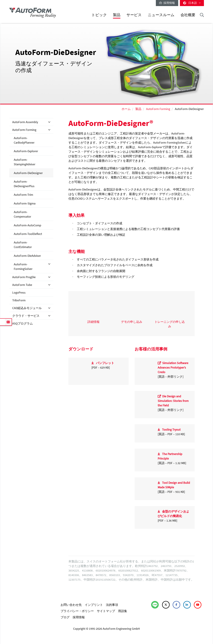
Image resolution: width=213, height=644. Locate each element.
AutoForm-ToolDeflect (28, 234)
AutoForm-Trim (23, 195)
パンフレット (105, 363)
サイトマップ (106, 611)
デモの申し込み (132, 322)
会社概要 (188, 15)
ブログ (65, 617)
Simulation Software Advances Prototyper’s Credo (173, 367)
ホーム (126, 109)
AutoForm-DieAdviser (27, 256)
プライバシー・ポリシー (77, 611)
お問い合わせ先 (71, 605)
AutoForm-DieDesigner (28, 173)
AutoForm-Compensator (22, 214)
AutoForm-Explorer (26, 151)
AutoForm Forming (158, 109)
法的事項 (112, 605)
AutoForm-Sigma (25, 203)
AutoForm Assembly (25, 122)
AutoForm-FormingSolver (23, 267)
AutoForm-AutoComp (27, 225)
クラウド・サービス (26, 316)
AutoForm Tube (22, 285)
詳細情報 (93, 322)
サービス (134, 15)
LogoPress (19, 292)
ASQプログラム (23, 323)
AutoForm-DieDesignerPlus (24, 184)
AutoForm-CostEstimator (23, 245)
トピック (99, 15)
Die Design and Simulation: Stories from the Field (173, 401)
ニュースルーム (161, 15)
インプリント (94, 605)
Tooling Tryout (171, 430)
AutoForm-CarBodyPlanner (24, 140)
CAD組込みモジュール (27, 308)
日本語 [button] (192, 3)
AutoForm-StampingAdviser (25, 162)
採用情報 (167, 3)
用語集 (123, 611)
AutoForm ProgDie (24, 277)
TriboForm (19, 300)
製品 (117, 15)
